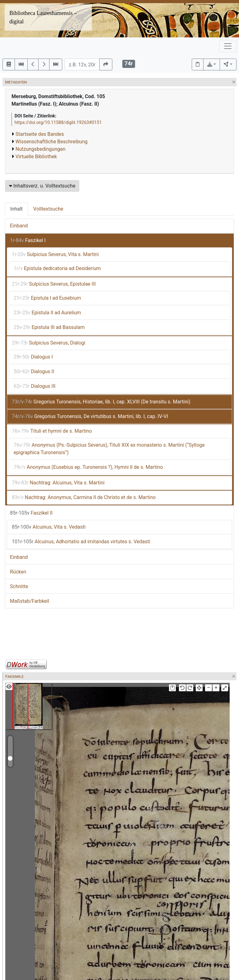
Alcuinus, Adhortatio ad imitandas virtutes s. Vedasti (81, 542)
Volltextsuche (48, 209)
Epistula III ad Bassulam (49, 327)
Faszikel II (31, 513)
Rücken (18, 572)
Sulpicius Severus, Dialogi (49, 343)
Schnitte (19, 586)
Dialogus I (33, 357)
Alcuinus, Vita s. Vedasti (49, 527)
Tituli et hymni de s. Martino (52, 431)
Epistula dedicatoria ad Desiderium (57, 268)
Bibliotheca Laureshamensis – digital (43, 17)
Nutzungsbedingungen (40, 149)
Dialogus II (34, 371)
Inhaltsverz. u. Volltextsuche (42, 186)
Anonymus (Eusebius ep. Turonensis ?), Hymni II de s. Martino (88, 467)
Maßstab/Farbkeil (30, 601)
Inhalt (16, 209)
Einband (19, 226)
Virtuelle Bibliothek (36, 157)
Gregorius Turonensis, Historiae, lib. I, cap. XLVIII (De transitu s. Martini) (101, 402)
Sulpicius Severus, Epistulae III (54, 284)
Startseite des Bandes (40, 134)
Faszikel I (28, 240)
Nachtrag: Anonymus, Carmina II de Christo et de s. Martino (84, 497)
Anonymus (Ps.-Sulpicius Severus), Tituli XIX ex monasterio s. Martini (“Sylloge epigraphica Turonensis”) (109, 449)
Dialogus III (35, 386)
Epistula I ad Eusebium (47, 298)
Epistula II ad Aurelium (47, 313)
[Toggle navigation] (228, 46)
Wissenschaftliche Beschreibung (52, 142)
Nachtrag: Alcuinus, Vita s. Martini (58, 483)
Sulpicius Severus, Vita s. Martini (55, 254)
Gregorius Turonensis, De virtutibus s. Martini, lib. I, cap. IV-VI (90, 416)
